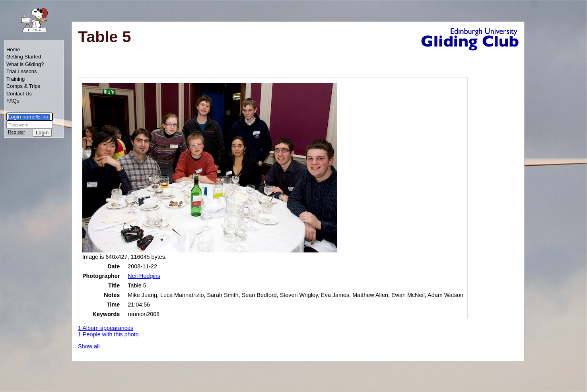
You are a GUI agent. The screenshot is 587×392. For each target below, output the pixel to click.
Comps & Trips (23, 86)
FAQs (13, 101)
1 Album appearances (106, 328)
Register (17, 132)
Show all (89, 346)
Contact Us (19, 94)
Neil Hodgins (144, 276)
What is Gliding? (25, 64)
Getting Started (24, 57)
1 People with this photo (108, 334)
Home (13, 49)
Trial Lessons (22, 71)
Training (16, 79)
